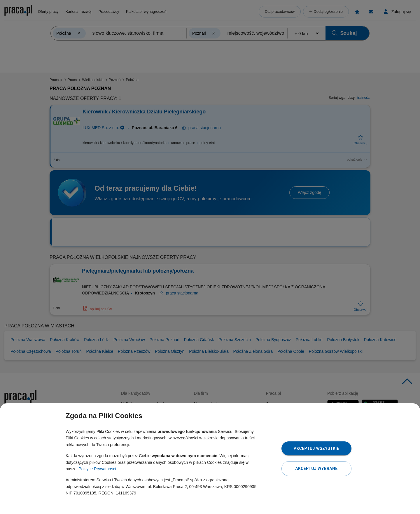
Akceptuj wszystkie (316, 448)
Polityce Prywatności (97, 469)
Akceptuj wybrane (316, 469)
